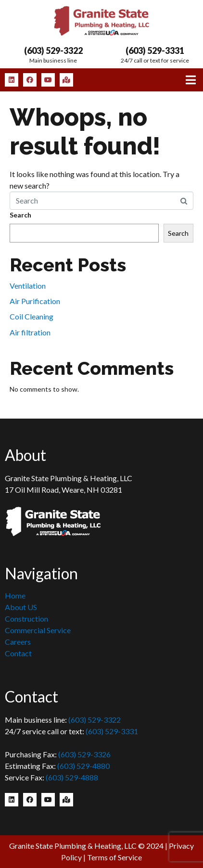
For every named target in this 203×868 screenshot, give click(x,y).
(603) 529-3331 (155, 51)
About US (21, 607)
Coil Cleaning (32, 316)
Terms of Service (114, 857)
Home (15, 595)
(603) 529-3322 (53, 51)
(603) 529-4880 (83, 766)
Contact (18, 653)
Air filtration (30, 332)
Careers (18, 642)
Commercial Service (38, 630)
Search (20, 215)
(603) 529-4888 (72, 777)
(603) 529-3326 (84, 754)
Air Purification (35, 301)
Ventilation (28, 286)
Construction (26, 619)
